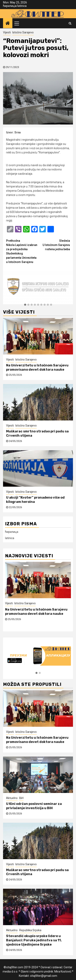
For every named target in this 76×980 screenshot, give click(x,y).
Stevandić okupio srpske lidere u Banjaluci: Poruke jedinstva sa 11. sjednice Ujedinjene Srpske (34, 940)
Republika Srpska (30, 930)
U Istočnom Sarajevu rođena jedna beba (54, 245)
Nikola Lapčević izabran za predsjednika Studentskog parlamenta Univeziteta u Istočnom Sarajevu (22, 251)
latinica (22, 6)
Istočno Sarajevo (23, 32)
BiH (21, 798)
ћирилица (10, 6)
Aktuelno (12, 798)
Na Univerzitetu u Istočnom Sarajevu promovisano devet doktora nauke (37, 367)
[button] (25, 305)
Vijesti (7, 32)
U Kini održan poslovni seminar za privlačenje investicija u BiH (34, 806)
